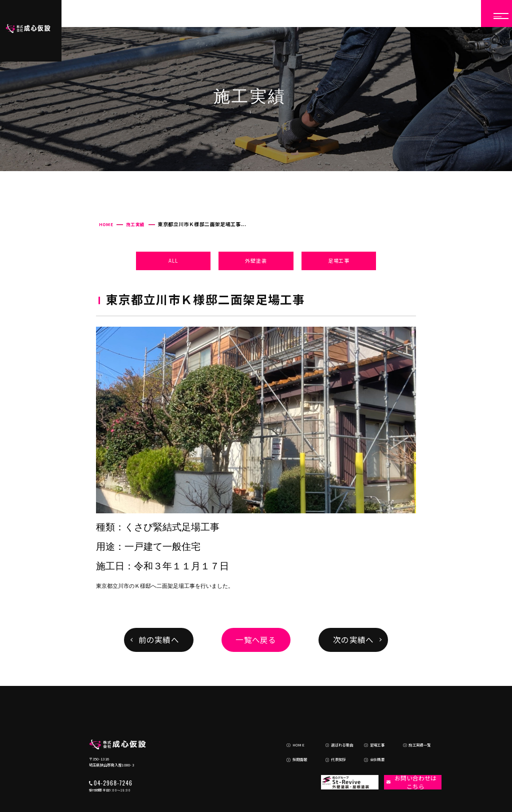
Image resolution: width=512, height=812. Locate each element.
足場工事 (339, 261)
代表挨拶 (331, 724)
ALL (173, 261)
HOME (106, 224)
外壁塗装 (256, 261)
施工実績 (135, 224)
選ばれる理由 (334, 713)
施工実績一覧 (412, 713)
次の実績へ (353, 639)
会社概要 (370, 724)
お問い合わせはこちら (408, 747)
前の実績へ (159, 639)
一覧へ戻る (256, 639)
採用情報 (292, 724)
